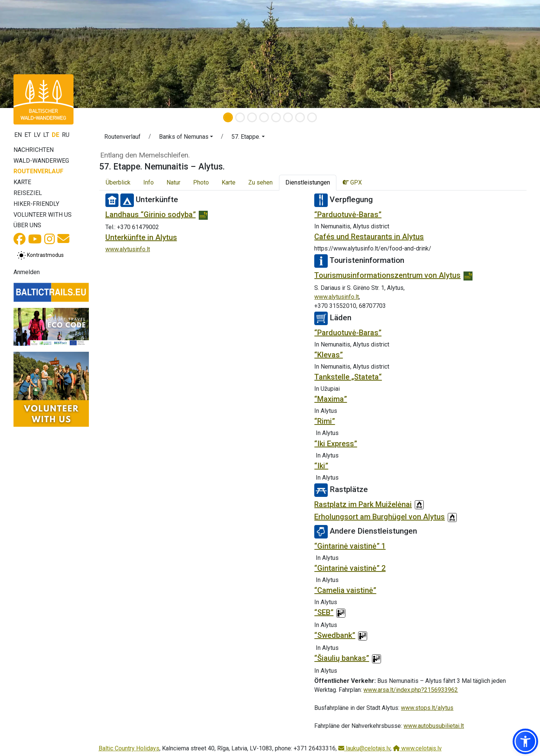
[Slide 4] (264, 117)
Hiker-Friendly (36, 204)
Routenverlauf (38, 171)
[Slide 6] (288, 117)
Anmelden (27, 272)
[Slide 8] (312, 117)
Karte (22, 182)
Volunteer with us (43, 215)
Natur (173, 182)
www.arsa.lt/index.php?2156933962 (411, 690)
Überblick (118, 182)
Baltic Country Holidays (129, 748)
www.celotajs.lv (417, 748)
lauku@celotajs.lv (364, 748)
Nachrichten (34, 150)
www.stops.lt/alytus (427, 708)
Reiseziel (28, 193)
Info (148, 182)
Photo (201, 182)
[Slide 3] (252, 117)
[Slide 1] (228, 117)
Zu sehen (260, 182)
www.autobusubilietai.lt (434, 726)
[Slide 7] (300, 117)
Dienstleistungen (308, 182)
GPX (352, 182)
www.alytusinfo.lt (128, 249)
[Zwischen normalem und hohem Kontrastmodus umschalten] (40, 255)
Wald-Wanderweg (41, 161)
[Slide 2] (240, 117)
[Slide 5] (276, 117)
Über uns (27, 225)
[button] (186, 138)
